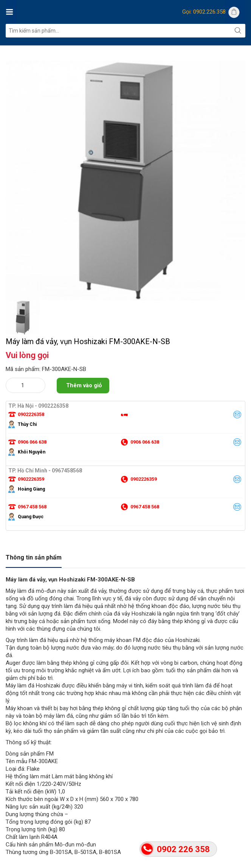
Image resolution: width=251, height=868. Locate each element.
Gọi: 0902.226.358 (204, 12)
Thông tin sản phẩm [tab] (34, 557)
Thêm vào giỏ (84, 385)
